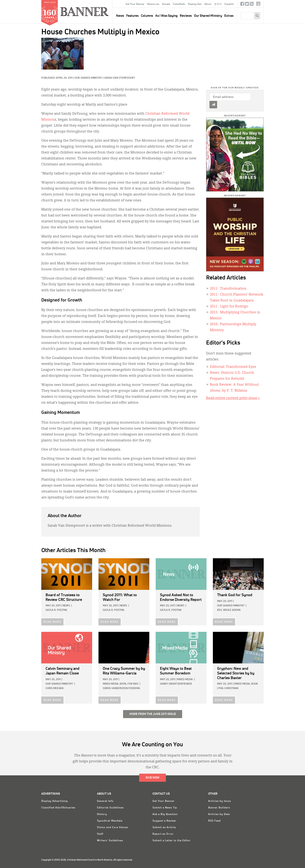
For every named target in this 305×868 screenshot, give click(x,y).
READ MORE (52, 622)
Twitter (247, 5)
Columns (147, 16)
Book (254, 684)
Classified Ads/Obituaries (58, 808)
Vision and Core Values (113, 828)
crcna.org (258, 4)
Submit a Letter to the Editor (172, 841)
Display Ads (195, 4)
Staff (100, 834)
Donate (166, 4)
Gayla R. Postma (56, 610)
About (208, 4)
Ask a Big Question (165, 814)
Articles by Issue (220, 801)
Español (229, 4)
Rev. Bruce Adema (229, 610)
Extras (229, 16)
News (66, 606)
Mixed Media (185, 680)
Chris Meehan (54, 688)
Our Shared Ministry (208, 16)
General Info (105, 801)
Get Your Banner (135, 4)
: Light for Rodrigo (229, 307)
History (102, 814)
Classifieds (179, 4)
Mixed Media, (111, 684)
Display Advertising (55, 801)
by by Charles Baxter (236, 673)
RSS (252, 5)
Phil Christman (228, 688)
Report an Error (163, 834)
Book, (123, 684)
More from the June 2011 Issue (153, 714)
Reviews (186, 16)
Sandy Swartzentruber (176, 684)
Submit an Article (164, 828)
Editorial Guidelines (110, 808)
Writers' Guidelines (110, 841)
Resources (153, 4)
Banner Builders (219, 808)
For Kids (133, 684)
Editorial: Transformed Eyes (233, 367)
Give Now (152, 778)
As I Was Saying (166, 16)
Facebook (242, 5)
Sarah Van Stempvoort (120, 78)
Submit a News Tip (165, 808)
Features (132, 16)
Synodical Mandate (110, 821)
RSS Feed (214, 821)
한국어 (218, 4)
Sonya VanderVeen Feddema (121, 688)
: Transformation (228, 289)
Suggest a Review (164, 821)
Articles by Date (219, 814)
